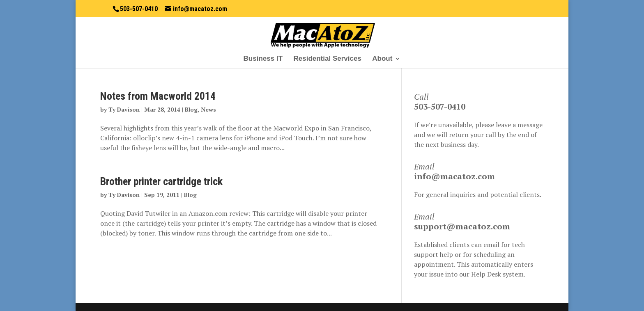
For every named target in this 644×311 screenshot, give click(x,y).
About (382, 59)
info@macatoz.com (454, 176)
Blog (191, 109)
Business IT (263, 59)
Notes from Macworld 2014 (158, 96)
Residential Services (327, 59)
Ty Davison (124, 109)
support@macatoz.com (462, 226)
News (208, 109)
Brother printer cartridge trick (161, 181)
